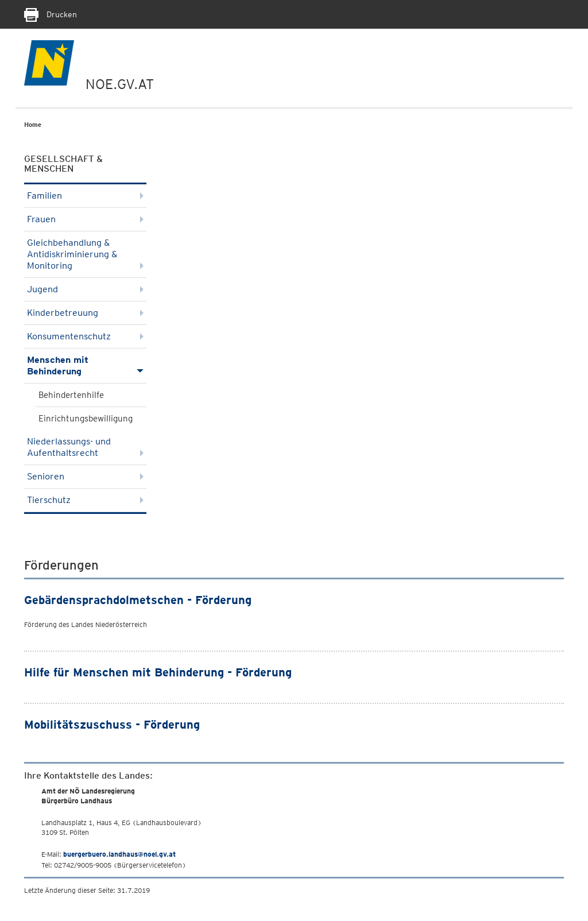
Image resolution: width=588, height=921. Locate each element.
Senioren (85, 476)
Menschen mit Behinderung (85, 365)
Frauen (85, 219)
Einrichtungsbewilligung (86, 419)
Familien (85, 196)
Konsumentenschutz (85, 336)
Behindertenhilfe (71, 395)
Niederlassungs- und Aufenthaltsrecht (85, 447)
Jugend (85, 289)
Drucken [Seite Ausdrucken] (51, 14)
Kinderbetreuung (85, 313)
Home (33, 125)
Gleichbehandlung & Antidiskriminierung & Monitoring (85, 254)
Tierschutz (85, 500)
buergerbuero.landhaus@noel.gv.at (119, 854)
